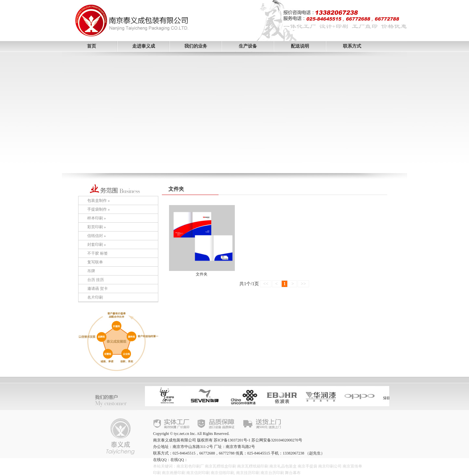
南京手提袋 (307, 466)
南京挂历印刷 (248, 473)
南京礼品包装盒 (283, 466)
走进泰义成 (144, 46)
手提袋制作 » (99, 209)
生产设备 (248, 46)
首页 (92, 46)
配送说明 (300, 46)
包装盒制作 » (99, 201)
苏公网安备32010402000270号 (277, 440)
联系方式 (352, 46)
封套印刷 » (97, 245)
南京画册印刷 (174, 473)
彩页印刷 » (97, 227)
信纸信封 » (97, 236)
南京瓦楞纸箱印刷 (253, 466)
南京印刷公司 (330, 466)
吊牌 (91, 271)
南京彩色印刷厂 (190, 466)
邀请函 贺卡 (98, 289)
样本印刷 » (97, 218)
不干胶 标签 (98, 253)
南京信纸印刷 (222, 473)
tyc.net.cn (182, 434)
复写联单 (95, 262)
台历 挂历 (96, 280)
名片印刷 (95, 297)
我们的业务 (196, 46)
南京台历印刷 (272, 473)
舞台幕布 (293, 473)
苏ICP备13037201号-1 (232, 440)
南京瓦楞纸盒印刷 (220, 466)
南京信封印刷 (198, 473)
